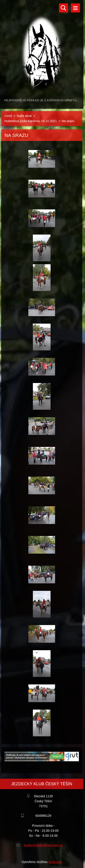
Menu (75, 8)
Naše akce (24, 116)
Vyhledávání (63, 8)
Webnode (55, 862)
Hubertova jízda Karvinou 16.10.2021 (31, 121)
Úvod (8, 116)
